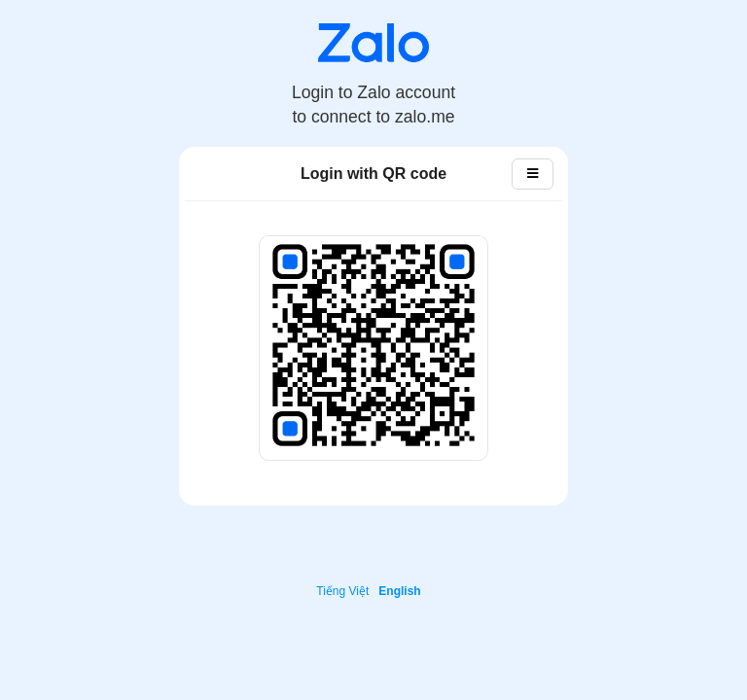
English (399, 591)
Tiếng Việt (342, 591)
